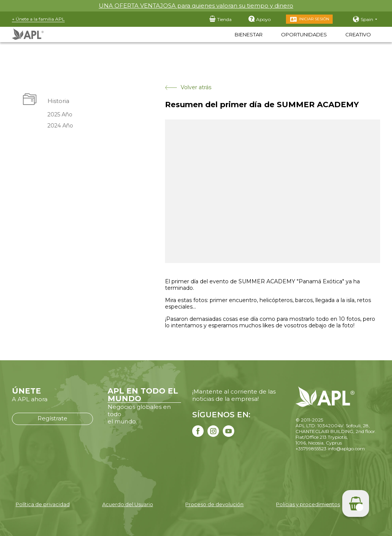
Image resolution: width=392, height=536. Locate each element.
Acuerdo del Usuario (128, 504)
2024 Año (60, 126)
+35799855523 (311, 449)
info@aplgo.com (346, 449)
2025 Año (60, 114)
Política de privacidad (43, 504)
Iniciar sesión (314, 19)
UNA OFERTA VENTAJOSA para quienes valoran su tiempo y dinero (196, 6)
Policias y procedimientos (308, 504)
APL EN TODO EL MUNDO (143, 395)
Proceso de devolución (214, 504)
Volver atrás (188, 87)
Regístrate (52, 418)
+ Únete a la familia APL (38, 19)
